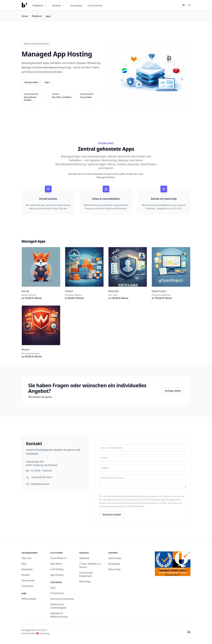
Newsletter (27, 569)
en (189, 5)
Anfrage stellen (31, 82)
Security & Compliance (62, 599)
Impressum (28, 586)
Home (25, 16)
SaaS (53, 588)
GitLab (25, 291)
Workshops (85, 582)
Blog (24, 564)
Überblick (84, 558)
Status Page (114, 569)
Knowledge (76, 6)
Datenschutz (28, 580)
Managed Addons (106, 177)
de (184, 5)
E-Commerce (57, 593)
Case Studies (115, 558)
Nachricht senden (112, 515)
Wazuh (25, 350)
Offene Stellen (29, 599)
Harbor (69, 291)
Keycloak (113, 291)
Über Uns (26, 558)
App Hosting (57, 575)
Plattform (37, 16)
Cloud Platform (58, 558)
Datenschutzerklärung (125, 496)
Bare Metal (56, 564)
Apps (48, 16)
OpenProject (159, 291)
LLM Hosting (57, 569)
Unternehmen (95, 6)
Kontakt (26, 575)
